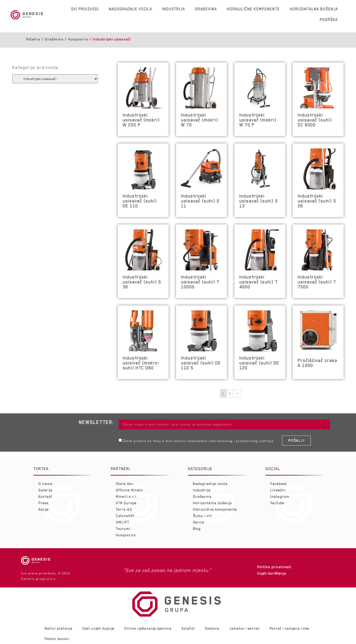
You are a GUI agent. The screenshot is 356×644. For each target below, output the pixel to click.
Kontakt (45, 497)
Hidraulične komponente (253, 9)
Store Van (125, 484)
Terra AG (124, 509)
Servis (199, 522)
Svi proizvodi (85, 9)
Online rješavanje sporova (148, 628)
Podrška (329, 20)
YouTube (277, 503)
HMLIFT (122, 522)
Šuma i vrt (202, 516)
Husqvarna (78, 39)
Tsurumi (123, 529)
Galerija (45, 490)
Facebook (278, 484)
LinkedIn (278, 490)
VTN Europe (126, 503)
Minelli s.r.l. (127, 497)
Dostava (212, 628)
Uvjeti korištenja (272, 573)
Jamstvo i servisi (244, 628)
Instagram (280, 497)
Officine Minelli (129, 490)
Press (43, 503)
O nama (45, 484)
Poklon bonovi (57, 639)
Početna (33, 39)
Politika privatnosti (274, 567)
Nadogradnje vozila (130, 9)
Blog (197, 529)
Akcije (44, 509)
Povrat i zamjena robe (289, 628)
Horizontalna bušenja (314, 9)
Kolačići (188, 628)
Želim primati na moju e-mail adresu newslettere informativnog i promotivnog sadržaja (198, 441)
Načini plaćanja (58, 628)
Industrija (173, 9)
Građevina (206, 9)
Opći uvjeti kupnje (98, 628)
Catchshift (125, 516)
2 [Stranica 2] (230, 393)
